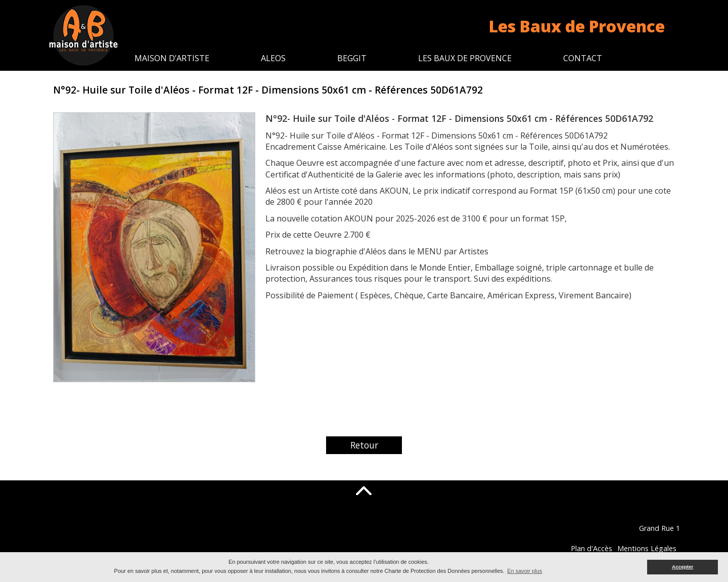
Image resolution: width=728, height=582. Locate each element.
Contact (583, 58)
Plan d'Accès (643, 548)
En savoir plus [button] (525, 571)
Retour (364, 445)
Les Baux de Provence (465, 58)
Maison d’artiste (172, 58)
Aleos (273, 58)
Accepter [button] (682, 567)
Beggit (352, 58)
